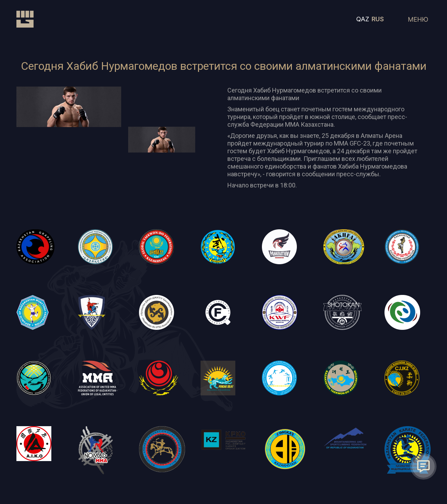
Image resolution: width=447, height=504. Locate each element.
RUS (378, 19)
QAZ (363, 19)
